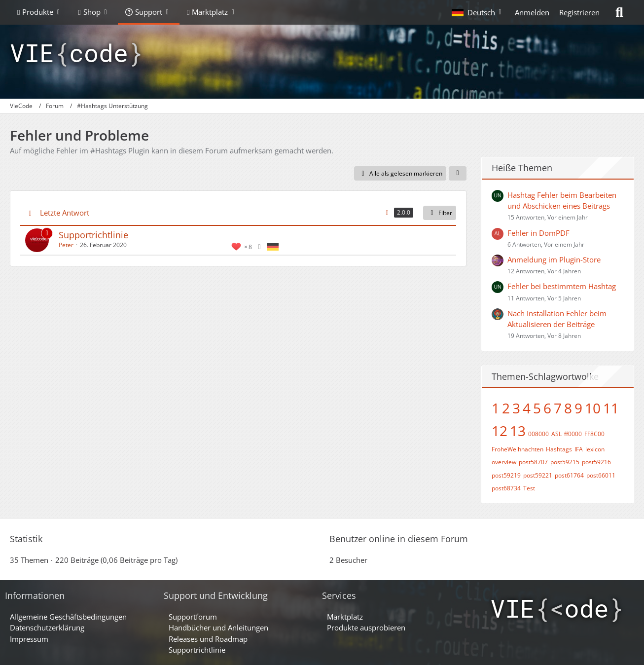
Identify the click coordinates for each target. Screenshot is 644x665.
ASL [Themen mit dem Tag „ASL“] (556, 434)
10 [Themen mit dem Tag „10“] (593, 408)
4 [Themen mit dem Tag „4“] (527, 408)
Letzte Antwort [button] (65, 213)
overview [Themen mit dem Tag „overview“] (504, 462)
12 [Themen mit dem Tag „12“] (500, 431)
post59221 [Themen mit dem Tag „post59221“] (538, 475)
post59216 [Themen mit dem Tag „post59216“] (596, 462)
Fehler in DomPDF (538, 233)
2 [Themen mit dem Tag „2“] (506, 408)
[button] (478, 12)
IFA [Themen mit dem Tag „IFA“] (579, 449)
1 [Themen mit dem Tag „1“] (496, 408)
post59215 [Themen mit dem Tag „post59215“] (565, 462)
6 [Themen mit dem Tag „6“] (547, 408)
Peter (66, 245)
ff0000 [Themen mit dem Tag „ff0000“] (573, 434)
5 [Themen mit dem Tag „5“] (537, 408)
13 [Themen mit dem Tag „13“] (518, 431)
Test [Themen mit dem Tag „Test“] (529, 488)
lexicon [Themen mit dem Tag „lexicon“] (595, 449)
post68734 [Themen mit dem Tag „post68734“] (506, 488)
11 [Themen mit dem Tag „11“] (611, 408)
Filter (440, 213)
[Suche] (619, 12)
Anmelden (532, 12)
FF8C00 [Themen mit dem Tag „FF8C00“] (594, 434)
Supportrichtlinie (93, 235)
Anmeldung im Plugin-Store (554, 259)
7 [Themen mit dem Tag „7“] (558, 408)
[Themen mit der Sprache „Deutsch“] (273, 246)
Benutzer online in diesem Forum (399, 539)
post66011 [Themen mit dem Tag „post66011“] (601, 475)
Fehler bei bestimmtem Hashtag (562, 286)
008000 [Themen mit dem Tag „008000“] (538, 434)
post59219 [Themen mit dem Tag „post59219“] (506, 475)
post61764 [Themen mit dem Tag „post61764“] (569, 475)
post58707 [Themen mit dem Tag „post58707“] (533, 462)
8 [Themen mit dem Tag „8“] (568, 408)
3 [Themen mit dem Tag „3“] (516, 408)
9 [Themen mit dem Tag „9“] (578, 408)
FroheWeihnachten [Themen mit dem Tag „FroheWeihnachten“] (518, 449)
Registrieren (579, 12)
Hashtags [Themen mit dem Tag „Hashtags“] (559, 449)
